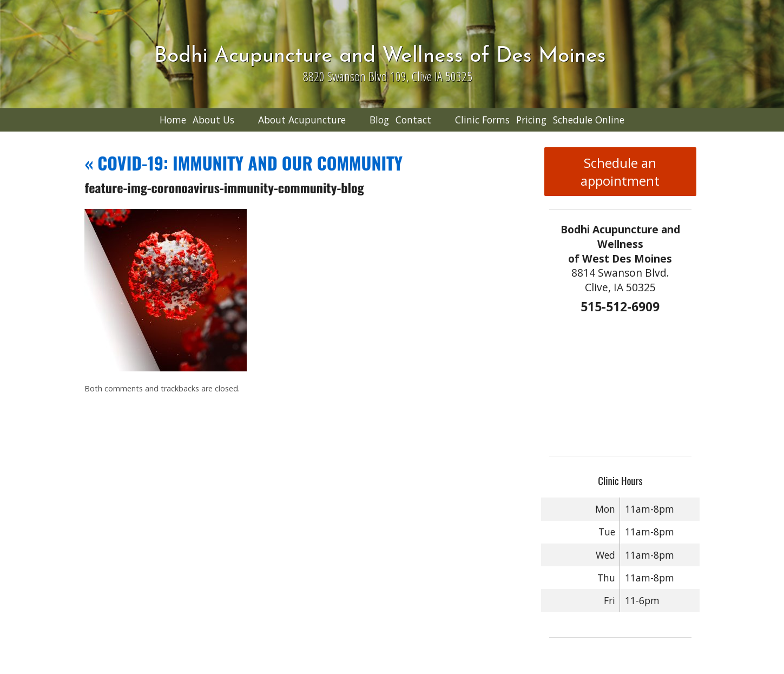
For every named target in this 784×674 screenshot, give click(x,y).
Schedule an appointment (620, 172)
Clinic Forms (482, 120)
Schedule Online (589, 120)
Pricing (531, 120)
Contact (413, 120)
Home (173, 120)
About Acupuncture (302, 120)
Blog (379, 120)
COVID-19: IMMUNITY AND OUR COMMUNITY (243, 163)
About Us (213, 120)
